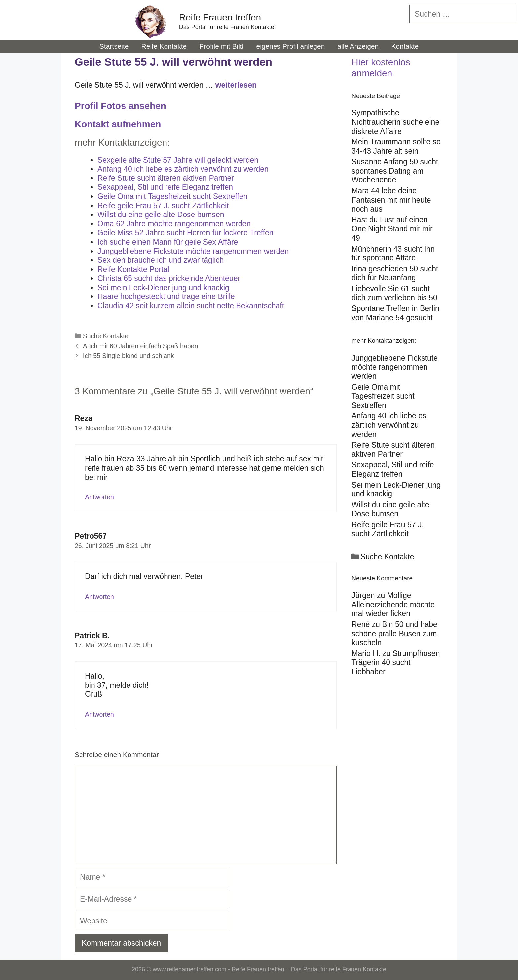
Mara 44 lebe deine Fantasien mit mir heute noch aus (391, 200)
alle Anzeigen (358, 46)
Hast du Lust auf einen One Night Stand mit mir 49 (392, 229)
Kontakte (405, 46)
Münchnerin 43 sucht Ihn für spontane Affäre (393, 254)
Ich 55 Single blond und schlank (129, 356)
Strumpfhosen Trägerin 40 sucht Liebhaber (396, 663)
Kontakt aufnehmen (118, 124)
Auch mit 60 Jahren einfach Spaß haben (141, 346)
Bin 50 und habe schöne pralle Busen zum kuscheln (394, 633)
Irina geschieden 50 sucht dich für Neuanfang (395, 273)
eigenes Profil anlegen (291, 46)
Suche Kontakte (106, 336)
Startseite (114, 46)
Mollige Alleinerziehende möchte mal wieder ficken (393, 604)
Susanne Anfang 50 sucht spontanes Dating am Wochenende (395, 171)
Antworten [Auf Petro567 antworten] (99, 597)
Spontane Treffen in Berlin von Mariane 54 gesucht (395, 313)
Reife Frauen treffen (220, 17)
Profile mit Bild (221, 46)
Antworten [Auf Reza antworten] (99, 497)
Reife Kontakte (164, 46)
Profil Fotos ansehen (120, 106)
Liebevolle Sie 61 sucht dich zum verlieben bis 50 (394, 293)
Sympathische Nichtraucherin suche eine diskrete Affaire (395, 122)
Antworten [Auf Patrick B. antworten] (99, 714)
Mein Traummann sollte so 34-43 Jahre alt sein (396, 146)
